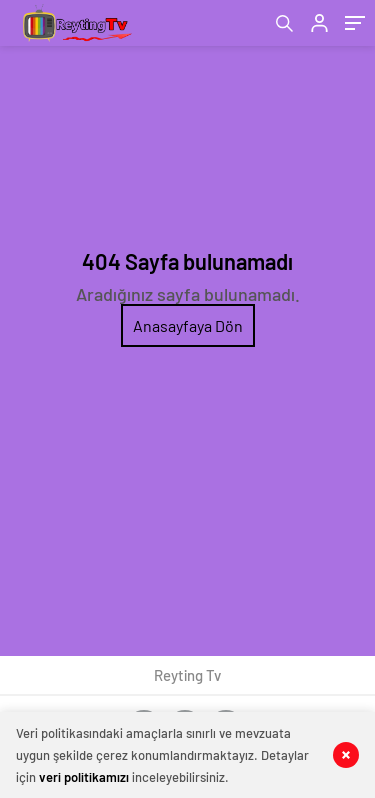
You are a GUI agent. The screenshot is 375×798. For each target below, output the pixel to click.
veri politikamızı (84, 777)
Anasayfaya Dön (188, 325)
